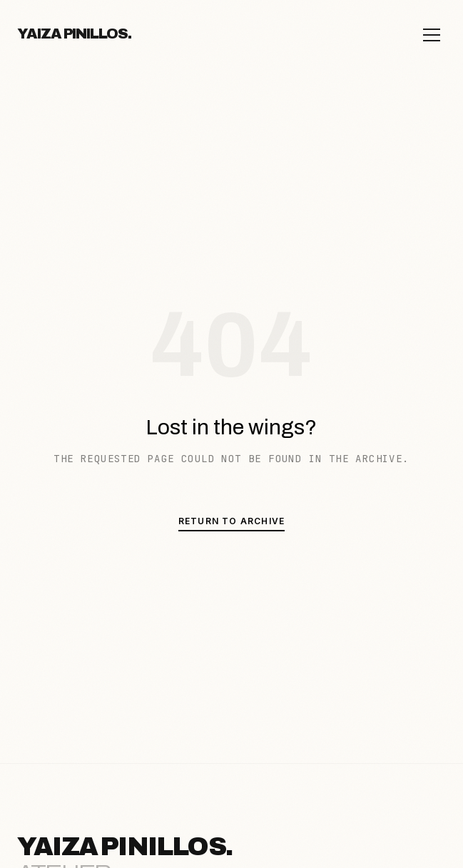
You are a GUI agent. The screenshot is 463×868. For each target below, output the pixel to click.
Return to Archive (231, 521)
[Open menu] (432, 35)
